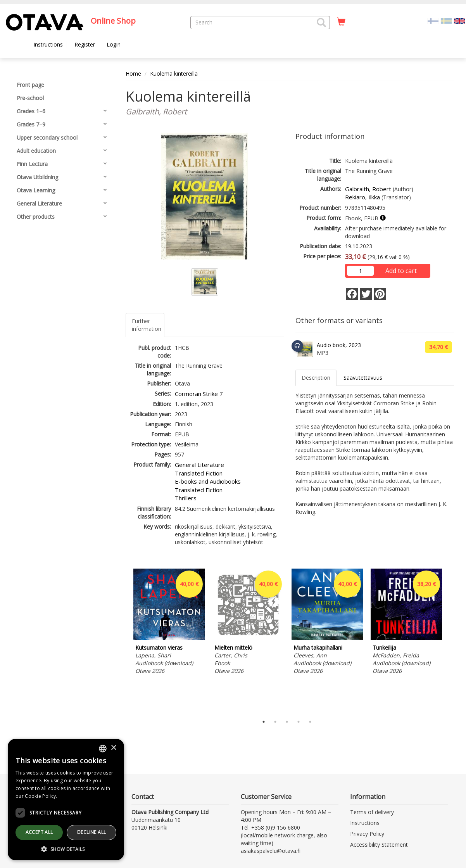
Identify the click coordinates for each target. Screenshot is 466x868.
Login (114, 44)
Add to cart (401, 271)
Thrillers (186, 498)
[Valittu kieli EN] (459, 20)
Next (450, 640)
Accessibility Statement (379, 845)
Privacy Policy (367, 834)
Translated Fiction (199, 473)
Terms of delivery (372, 812)
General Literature (199, 465)
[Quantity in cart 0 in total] (341, 22)
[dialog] (66, 800)
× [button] (113, 748)
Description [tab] (316, 378)
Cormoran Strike (196, 394)
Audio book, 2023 (339, 345)
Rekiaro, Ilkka (362, 197)
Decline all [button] (91, 832)
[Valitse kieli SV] (446, 20)
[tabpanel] (169, 623)
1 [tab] (264, 722)
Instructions (48, 44)
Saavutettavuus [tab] (363, 378)
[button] (321, 22)
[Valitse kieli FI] (433, 20)
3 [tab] (287, 722)
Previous (124, 640)
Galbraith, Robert (368, 189)
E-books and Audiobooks (208, 481)
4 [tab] (299, 722)
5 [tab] (310, 722)
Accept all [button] (39, 832)
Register (85, 44)
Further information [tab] (147, 325)
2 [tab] (275, 722)
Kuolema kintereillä (174, 73)
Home (133, 73)
